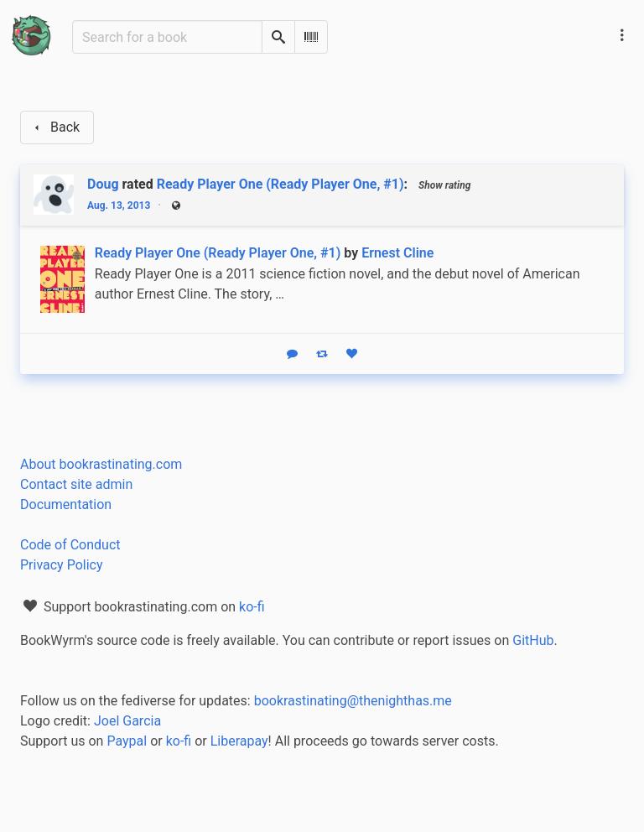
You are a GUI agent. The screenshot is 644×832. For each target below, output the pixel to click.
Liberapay (239, 741)
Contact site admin (76, 484)
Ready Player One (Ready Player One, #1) (280, 184)
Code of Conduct (70, 545)
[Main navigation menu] (622, 35)
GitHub (533, 640)
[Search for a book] (167, 37)
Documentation (66, 504)
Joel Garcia (127, 721)
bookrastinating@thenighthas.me (353, 701)
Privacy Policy (62, 565)
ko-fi (252, 607)
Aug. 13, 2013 (119, 205)
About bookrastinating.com (101, 464)
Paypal (127, 741)
